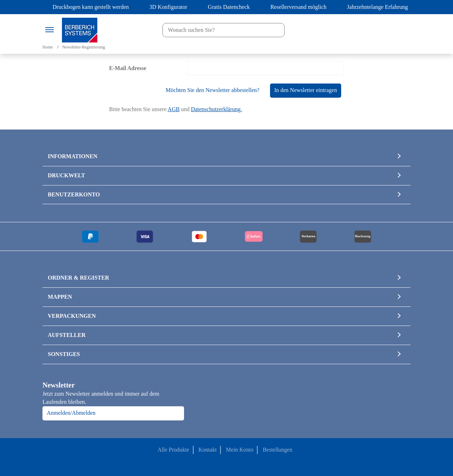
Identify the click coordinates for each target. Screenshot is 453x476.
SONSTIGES (64, 354)
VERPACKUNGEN (72, 316)
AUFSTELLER (67, 335)
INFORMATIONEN (73, 156)
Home (48, 47)
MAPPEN (60, 297)
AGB (174, 109)
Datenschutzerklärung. (216, 109)
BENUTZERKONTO (74, 194)
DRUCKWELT (66, 175)
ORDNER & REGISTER (78, 278)
